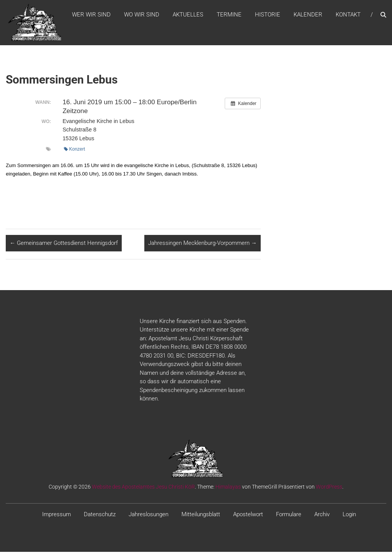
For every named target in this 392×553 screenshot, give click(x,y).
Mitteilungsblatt (201, 515)
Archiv (322, 515)
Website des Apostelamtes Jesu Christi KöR (143, 487)
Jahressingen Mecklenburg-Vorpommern (203, 244)
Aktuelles (188, 15)
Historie (268, 15)
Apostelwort (248, 515)
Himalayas (228, 487)
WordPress (329, 487)
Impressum (56, 515)
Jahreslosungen (149, 515)
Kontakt (348, 15)
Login (349, 515)
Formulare (289, 515)
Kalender (308, 15)
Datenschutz (100, 515)
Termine (229, 15)
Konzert (74, 150)
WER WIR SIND (91, 15)
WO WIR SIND (142, 15)
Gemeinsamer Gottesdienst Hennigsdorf (64, 244)
